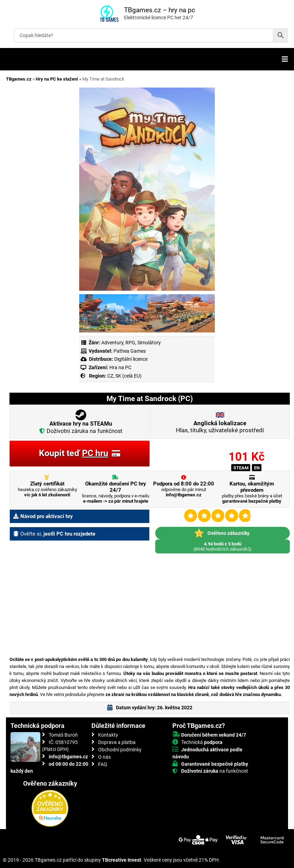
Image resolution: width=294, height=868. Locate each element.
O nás (104, 757)
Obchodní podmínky (120, 750)
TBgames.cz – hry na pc (160, 10)
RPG (130, 343)
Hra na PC (120, 367)
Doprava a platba (117, 742)
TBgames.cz (19, 79)
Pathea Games (130, 351)
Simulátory (149, 343)
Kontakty (108, 735)
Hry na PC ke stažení (57, 79)
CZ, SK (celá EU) (124, 376)
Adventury (112, 343)
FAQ (103, 764)
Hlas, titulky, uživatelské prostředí (220, 427)
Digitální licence (130, 359)
